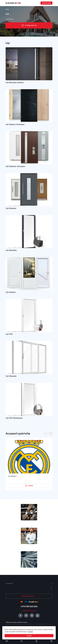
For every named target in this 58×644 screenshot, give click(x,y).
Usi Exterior (11, 208)
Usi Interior (11, 292)
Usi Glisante (11, 376)
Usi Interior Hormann (15, 124)
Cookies (30, 632)
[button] (46, 3)
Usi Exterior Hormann (15, 166)
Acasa (7, 9)
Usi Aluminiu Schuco (15, 82)
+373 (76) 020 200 (29, 606)
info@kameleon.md (29, 611)
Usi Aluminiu (11, 250)
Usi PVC (9, 334)
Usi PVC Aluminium (14, 418)
